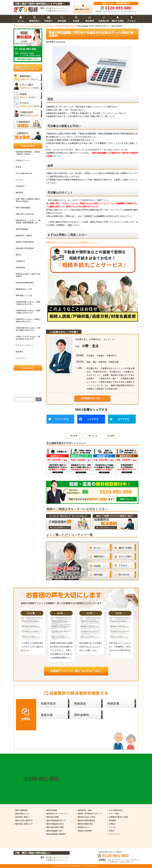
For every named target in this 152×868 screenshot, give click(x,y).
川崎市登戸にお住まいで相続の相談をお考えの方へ (28, 320)
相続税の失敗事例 (85, 831)
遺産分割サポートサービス (57, 814)
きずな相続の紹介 (116, 810)
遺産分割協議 (52, 810)
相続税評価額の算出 (85, 824)
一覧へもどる (92, 436)
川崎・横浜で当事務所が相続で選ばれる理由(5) (28, 200)
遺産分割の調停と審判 (55, 827)
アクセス (19, 180)
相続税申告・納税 (85, 810)
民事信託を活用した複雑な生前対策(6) (28, 275)
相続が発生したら (22, 814)
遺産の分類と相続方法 (24, 820)
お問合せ (112, 824)
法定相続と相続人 (22, 817)
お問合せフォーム (23, 160)
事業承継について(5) (24, 295)
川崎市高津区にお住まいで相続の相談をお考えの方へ (28, 303)
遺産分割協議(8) (22, 229)
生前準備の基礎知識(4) (25, 283)
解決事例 (19, 192)
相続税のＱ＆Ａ (84, 827)
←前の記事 (73, 436)
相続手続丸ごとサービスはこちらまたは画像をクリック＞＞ (73, 242)
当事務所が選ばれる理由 (118, 817)
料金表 (18, 167)
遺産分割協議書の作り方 (56, 820)
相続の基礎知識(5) (23, 208)
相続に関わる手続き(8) (25, 214)
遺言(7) (19, 255)
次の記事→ (111, 436)
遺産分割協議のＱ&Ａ (55, 831)
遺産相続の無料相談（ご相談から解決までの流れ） (28, 153)
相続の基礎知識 (21, 810)
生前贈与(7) (20, 261)
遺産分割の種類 (52, 817)
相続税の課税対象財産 (86, 820)
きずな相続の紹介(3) (24, 173)
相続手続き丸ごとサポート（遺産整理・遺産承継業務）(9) (28, 222)
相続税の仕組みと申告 (86, 817)
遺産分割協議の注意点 (55, 824)
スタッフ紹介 (114, 814)
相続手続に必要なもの (24, 824)
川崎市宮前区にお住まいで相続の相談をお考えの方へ (28, 312)
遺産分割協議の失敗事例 (56, 834)
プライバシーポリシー (25, 345)
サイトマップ (21, 358)
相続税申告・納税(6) (24, 236)
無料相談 (112, 820)
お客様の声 (20, 186)
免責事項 (19, 352)
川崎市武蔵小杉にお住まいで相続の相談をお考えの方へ (28, 329)
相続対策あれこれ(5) (24, 289)
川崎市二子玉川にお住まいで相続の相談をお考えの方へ (28, 338)
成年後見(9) (20, 268)
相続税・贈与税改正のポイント (90, 814)
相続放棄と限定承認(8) (25, 248)
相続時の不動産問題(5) (25, 242)
